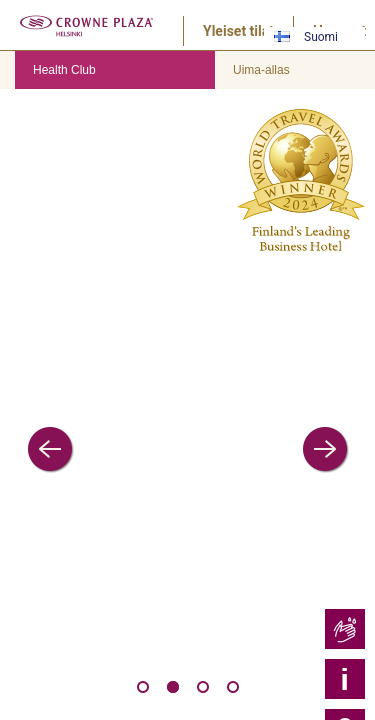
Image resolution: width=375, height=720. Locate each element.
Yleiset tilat (238, 31)
